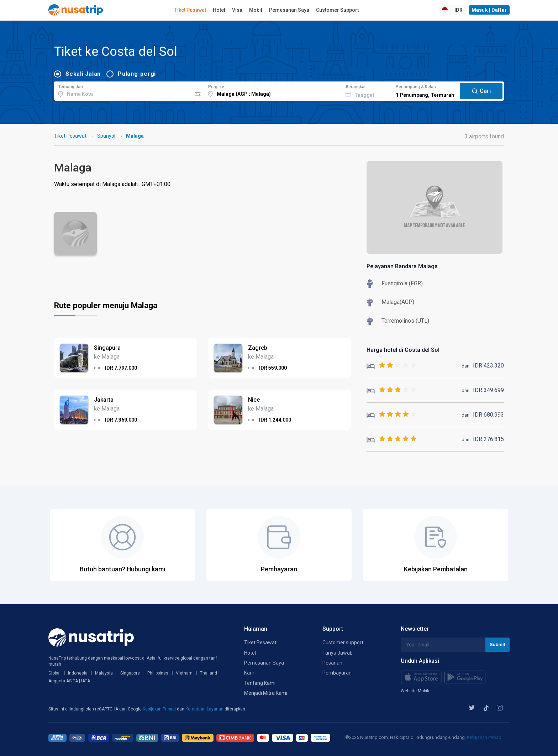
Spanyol (106, 136)
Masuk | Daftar (489, 10)
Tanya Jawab (338, 653)
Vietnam (184, 673)
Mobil (256, 10)
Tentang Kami (260, 683)
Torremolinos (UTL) (405, 321)
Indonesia (78, 673)
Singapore (130, 673)
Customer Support (337, 10)
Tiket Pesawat (190, 10)
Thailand (209, 673)
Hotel (219, 10)
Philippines (158, 673)
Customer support (343, 643)
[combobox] (123, 90)
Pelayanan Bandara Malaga (402, 266)
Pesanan (332, 663)
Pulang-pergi (137, 74)
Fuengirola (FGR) (402, 283)
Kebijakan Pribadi (160, 709)
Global (54, 673)
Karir (249, 673)
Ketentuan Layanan (205, 709)
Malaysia (104, 673)
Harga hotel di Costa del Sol (403, 350)
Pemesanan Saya (289, 10)
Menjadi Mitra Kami (266, 693)
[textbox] (123, 90)
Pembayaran (337, 673)
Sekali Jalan (83, 74)
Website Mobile (416, 691)
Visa (237, 10)
